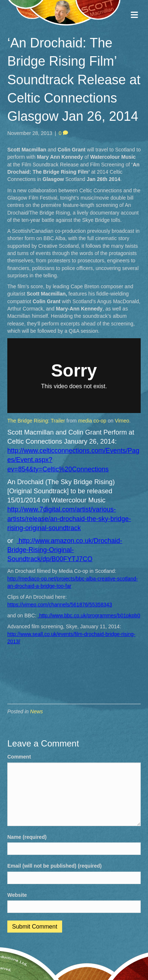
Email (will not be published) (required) (54, 866)
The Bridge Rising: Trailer (36, 421)
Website (17, 895)
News (36, 711)
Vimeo (122, 421)
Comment (19, 757)
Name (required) (27, 837)
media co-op (92, 421)
